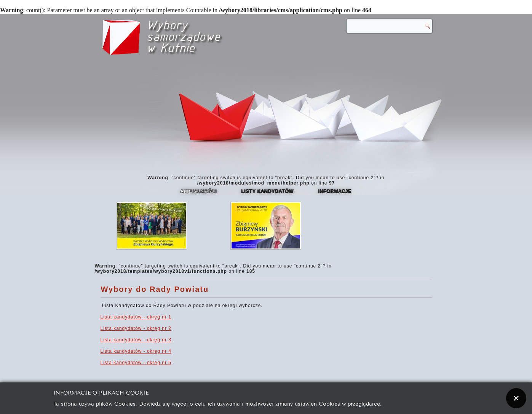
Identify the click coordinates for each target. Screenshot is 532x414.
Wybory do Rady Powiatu (155, 289)
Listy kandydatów (268, 191)
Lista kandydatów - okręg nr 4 (136, 351)
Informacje (335, 191)
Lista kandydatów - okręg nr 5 (136, 363)
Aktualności (199, 191)
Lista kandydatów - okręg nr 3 (136, 340)
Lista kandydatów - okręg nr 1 (136, 317)
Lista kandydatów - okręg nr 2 (136, 328)
